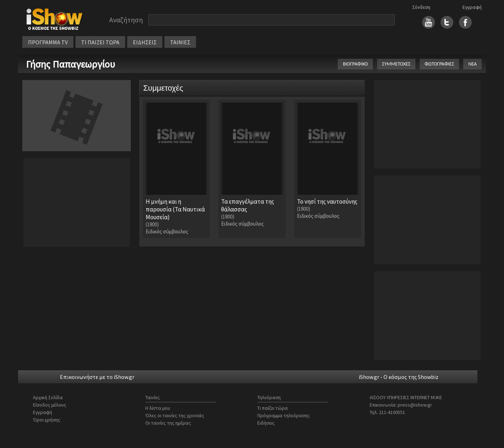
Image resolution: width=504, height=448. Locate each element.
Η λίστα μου (158, 408)
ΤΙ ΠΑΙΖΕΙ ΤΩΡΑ (100, 42)
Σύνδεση (421, 7)
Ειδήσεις (266, 423)
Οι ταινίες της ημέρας (168, 423)
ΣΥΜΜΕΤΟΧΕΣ (396, 64)
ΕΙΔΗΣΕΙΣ (145, 42)
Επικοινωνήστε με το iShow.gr (97, 377)
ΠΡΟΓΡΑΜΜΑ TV (48, 42)
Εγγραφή (472, 7)
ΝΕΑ (472, 64)
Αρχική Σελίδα (48, 397)
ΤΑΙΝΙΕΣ (180, 42)
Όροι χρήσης (47, 420)
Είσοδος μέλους (50, 405)
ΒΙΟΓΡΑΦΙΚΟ (355, 64)
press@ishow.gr (415, 405)
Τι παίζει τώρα (273, 408)
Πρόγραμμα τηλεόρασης (284, 415)
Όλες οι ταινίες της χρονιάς (175, 415)
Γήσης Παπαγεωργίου (71, 64)
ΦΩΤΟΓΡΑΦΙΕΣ (439, 64)
